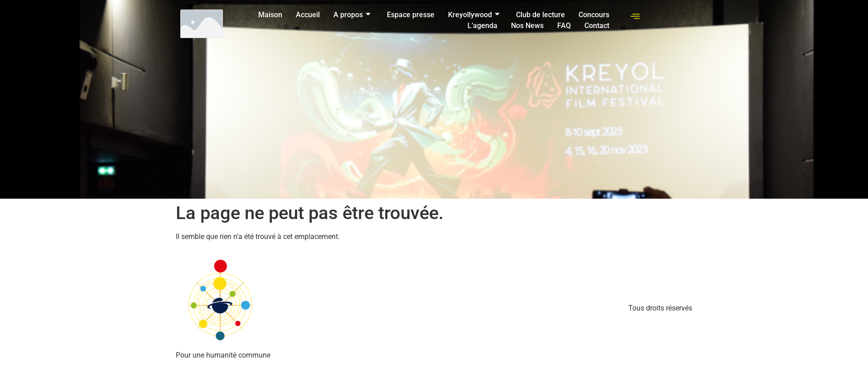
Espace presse (411, 15)
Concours (594, 15)
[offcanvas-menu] (635, 17)
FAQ (564, 26)
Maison (270, 15)
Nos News (527, 26)
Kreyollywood (474, 15)
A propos (352, 15)
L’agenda (482, 26)
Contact (597, 26)
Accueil (308, 15)
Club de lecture (540, 15)
